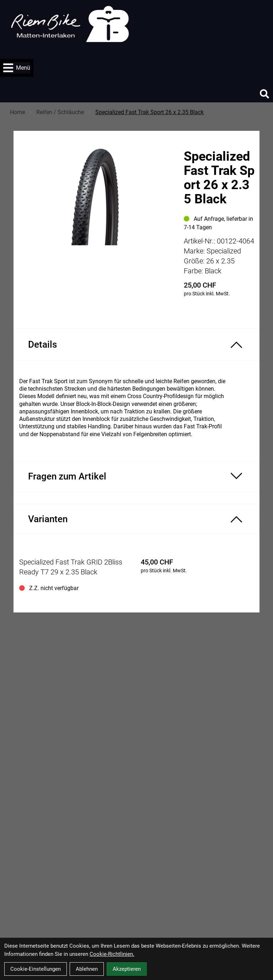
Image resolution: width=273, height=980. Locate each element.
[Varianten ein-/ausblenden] (136, 519)
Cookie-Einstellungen (36, 969)
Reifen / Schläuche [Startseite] (60, 112)
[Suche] (264, 94)
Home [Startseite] (17, 112)
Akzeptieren (127, 969)
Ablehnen (87, 969)
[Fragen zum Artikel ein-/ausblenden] (136, 476)
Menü (17, 68)
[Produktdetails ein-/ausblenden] (136, 344)
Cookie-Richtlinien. (112, 954)
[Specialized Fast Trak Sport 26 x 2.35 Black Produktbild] (95, 208)
